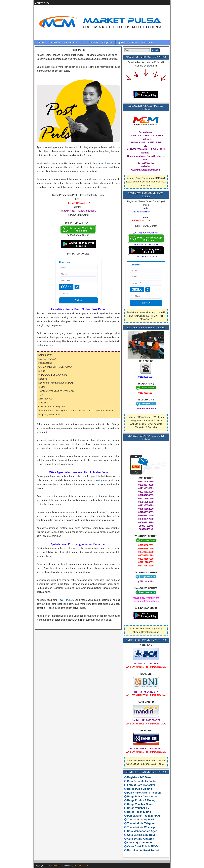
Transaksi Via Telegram (141, 823)
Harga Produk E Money (141, 800)
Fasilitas (134, 42)
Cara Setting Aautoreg (141, 839)
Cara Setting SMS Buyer (142, 835)
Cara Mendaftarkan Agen (142, 831)
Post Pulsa (78, 50)
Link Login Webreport (140, 843)
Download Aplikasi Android (144, 850)
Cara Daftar (55, 42)
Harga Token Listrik (139, 812)
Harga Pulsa (108, 42)
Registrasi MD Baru (139, 777)
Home (41, 42)
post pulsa (107, 163)
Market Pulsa (42, 3)
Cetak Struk (148, 42)
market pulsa (100, 480)
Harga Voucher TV (138, 808)
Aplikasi (122, 42)
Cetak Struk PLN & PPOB (142, 846)
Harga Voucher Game (140, 804)
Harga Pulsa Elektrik (140, 789)
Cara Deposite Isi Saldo (141, 781)
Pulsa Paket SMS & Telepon (144, 793)
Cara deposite (71, 42)
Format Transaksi (90, 42)
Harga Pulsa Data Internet (143, 797)
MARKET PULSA (82, 866)
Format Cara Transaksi (141, 785)
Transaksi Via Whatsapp (142, 827)
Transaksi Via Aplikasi (141, 820)
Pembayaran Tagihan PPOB (144, 816)
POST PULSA (66, 600)
